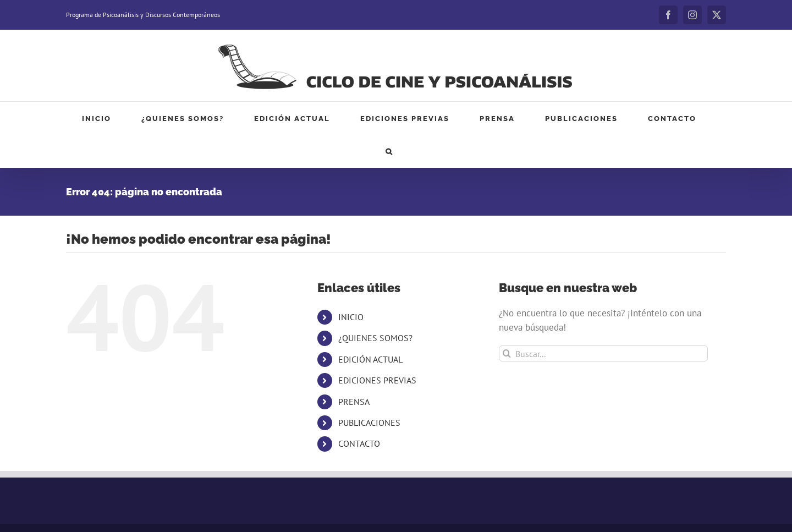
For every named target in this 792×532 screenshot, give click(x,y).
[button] (389, 151)
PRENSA (354, 402)
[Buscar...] (603, 353)
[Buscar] (507, 353)
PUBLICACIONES (369, 423)
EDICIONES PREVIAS (377, 380)
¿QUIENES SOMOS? (375, 338)
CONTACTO (359, 443)
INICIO (351, 317)
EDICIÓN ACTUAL (370, 359)
